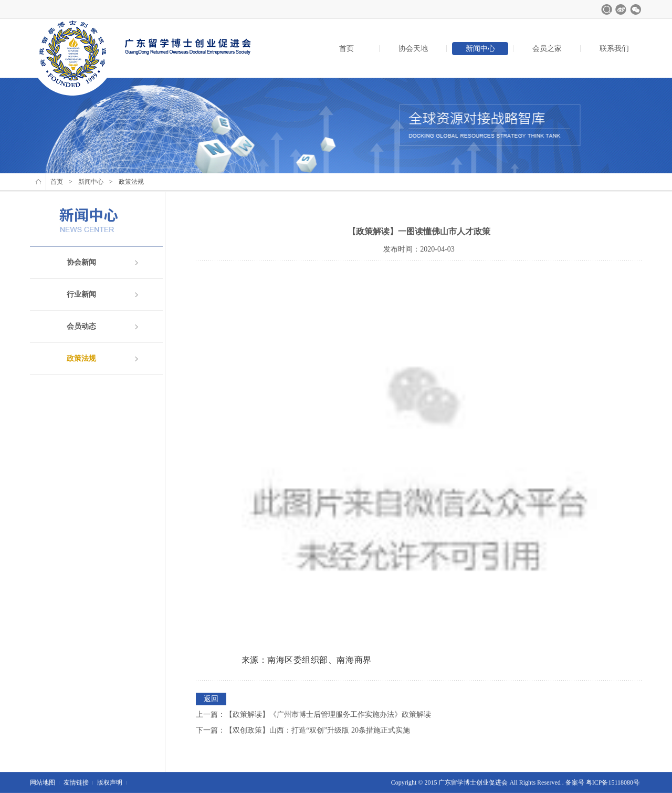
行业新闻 (81, 294)
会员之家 (547, 49)
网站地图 (43, 782)
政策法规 (81, 358)
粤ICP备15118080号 (613, 782)
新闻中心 (480, 49)
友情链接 (76, 782)
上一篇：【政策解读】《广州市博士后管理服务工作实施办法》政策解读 (313, 714)
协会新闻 (81, 262)
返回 (211, 699)
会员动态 (81, 326)
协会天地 (413, 49)
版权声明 (110, 782)
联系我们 (614, 49)
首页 (346, 49)
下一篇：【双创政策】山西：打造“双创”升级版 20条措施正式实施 (303, 730)
